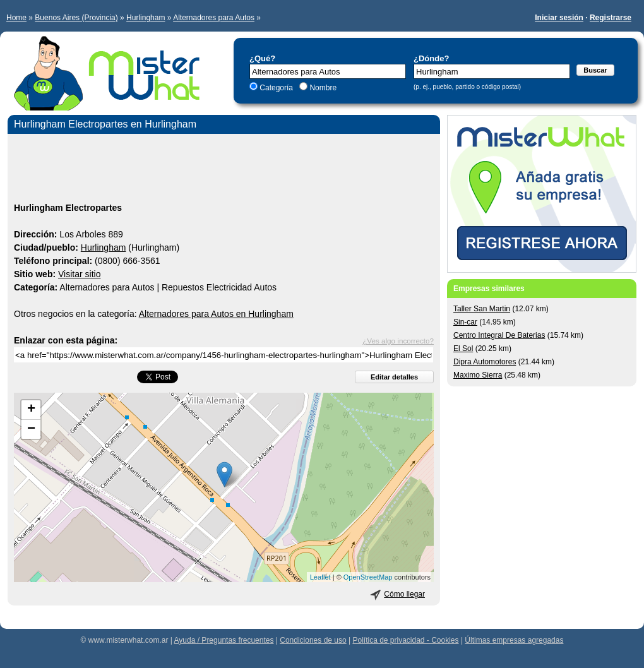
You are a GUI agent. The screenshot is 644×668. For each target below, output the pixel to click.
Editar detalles (394, 377)
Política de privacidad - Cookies (405, 640)
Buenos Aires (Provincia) (76, 18)
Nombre (322, 88)
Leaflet (320, 577)
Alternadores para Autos (214, 18)
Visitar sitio (79, 274)
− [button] (31, 429)
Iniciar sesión (559, 18)
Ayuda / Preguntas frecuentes (224, 640)
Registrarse (611, 18)
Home (16, 18)
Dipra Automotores (485, 362)
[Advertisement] (224, 170)
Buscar (595, 70)
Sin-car (465, 322)
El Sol (463, 349)
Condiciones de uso (313, 640)
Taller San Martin (482, 309)
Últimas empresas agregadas (514, 640)
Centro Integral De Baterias (499, 335)
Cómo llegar (404, 594)
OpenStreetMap (368, 577)
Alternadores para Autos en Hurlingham (216, 314)
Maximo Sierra (478, 375)
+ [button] (31, 410)
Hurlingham (146, 18)
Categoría (276, 88)
